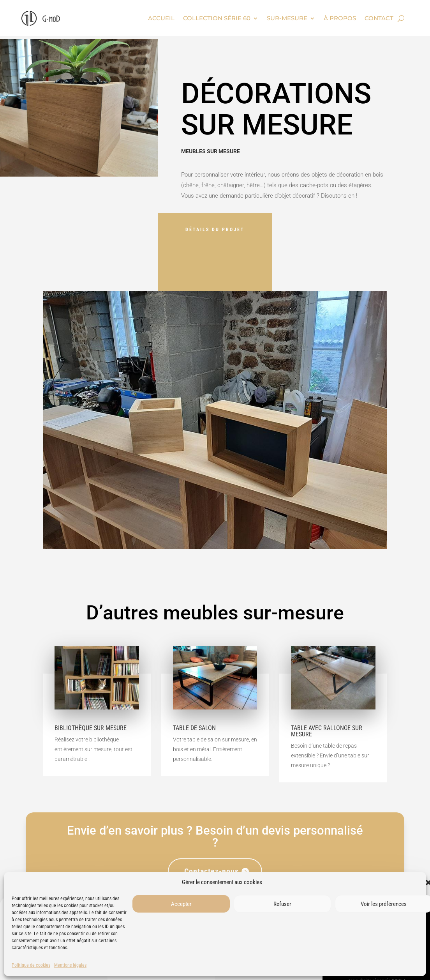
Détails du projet (215, 230)
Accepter (181, 904)
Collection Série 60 (217, 18)
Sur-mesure (287, 18)
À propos (340, 18)
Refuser (282, 904)
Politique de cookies (31, 965)
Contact (379, 18)
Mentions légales (70, 965)
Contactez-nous (211, 871)
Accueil (161, 18)
